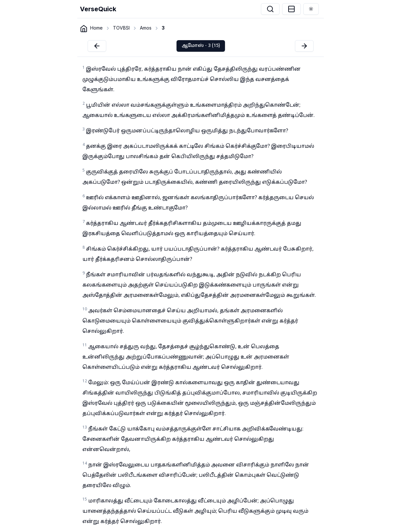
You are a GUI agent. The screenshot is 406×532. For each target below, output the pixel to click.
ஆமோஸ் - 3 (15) (201, 46)
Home (96, 28)
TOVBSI (121, 28)
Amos (146, 28)
